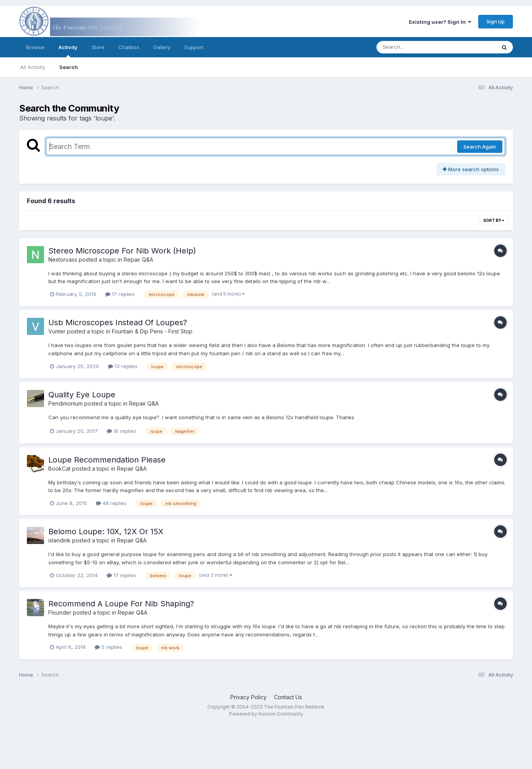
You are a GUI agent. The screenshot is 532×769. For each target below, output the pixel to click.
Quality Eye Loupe (82, 395)
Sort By (494, 220)
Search (69, 67)
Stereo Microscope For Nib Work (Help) (122, 251)
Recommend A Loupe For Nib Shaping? (121, 604)
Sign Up (496, 21)
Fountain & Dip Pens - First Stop (152, 331)
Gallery (162, 47)
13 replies (123, 366)
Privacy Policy (248, 697)
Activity (68, 51)
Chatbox (129, 47)
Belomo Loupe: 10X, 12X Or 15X (106, 532)
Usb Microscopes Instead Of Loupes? (118, 322)
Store (98, 47)
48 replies (111, 503)
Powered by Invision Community (266, 714)
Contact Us (288, 697)
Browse (35, 47)
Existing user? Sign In (440, 22)
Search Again (480, 147)
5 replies (109, 647)
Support (194, 47)
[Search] (415, 47)
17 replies (120, 294)
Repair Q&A (138, 260)
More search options (471, 169)
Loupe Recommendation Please (107, 460)
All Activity (33, 67)
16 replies (122, 431)
